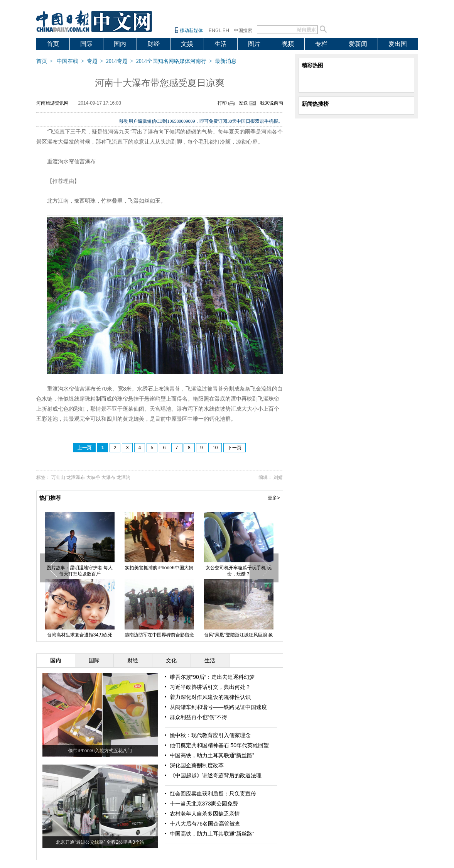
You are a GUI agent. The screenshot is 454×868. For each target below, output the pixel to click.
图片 (254, 44)
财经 (154, 44)
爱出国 (398, 44)
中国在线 (68, 61)
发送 (243, 103)
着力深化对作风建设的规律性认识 (210, 697)
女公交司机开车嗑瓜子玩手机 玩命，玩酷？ (239, 571)
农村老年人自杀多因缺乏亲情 (205, 814)
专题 (92, 61)
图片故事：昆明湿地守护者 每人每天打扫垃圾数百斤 (80, 571)
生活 (221, 44)
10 (215, 448)
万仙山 (58, 477)
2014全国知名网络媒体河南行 (171, 61)
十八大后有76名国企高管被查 (205, 824)
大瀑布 (108, 477)
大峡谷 (93, 477)
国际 (86, 44)
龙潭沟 (123, 477)
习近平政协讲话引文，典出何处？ (210, 687)
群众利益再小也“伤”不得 (198, 717)
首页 (53, 44)
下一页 (235, 448)
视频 (288, 44)
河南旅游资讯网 (52, 103)
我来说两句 (272, 103)
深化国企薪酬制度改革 (197, 765)
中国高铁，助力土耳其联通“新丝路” (212, 755)
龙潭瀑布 (76, 477)
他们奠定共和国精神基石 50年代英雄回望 (219, 745)
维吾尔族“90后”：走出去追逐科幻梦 (212, 677)
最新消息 (226, 61)
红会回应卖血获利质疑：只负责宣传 (213, 794)
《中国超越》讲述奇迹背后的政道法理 (216, 775)
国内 (120, 44)
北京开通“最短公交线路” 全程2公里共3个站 (100, 842)
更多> (274, 498)
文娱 (187, 44)
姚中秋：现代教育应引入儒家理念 (210, 735)
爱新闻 (358, 44)
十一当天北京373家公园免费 (204, 804)
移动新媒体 (191, 30)
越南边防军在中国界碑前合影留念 (159, 635)
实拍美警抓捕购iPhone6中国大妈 (159, 568)
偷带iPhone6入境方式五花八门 (100, 751)
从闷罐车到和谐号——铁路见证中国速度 (218, 707)
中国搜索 (243, 30)
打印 (222, 103)
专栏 (321, 44)
